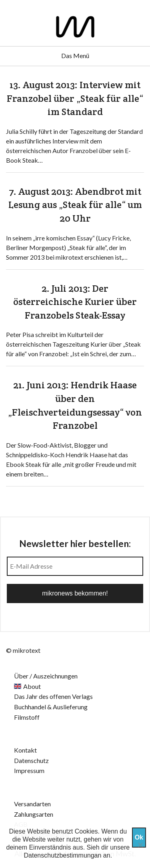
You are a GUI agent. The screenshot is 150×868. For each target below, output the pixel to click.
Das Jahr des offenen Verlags (53, 696)
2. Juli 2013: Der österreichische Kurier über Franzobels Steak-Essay (75, 302)
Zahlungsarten (34, 814)
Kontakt (25, 750)
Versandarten (32, 804)
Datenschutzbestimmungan (63, 855)
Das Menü (75, 56)
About (32, 686)
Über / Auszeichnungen (46, 676)
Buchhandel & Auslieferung (51, 707)
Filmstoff (27, 717)
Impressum (29, 770)
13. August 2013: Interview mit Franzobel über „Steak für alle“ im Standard (75, 98)
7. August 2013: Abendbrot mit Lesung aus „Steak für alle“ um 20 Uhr (75, 205)
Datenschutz (31, 760)
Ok (139, 837)
